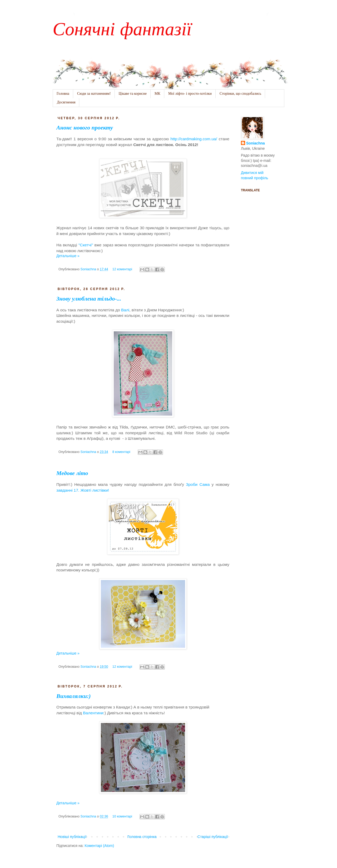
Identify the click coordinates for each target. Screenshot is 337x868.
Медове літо (72, 473)
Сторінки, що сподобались (240, 94)
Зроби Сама (198, 484)
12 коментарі (122, 269)
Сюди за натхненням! (94, 94)
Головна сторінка (142, 837)
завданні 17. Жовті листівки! (83, 490)
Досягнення (66, 102)
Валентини (93, 713)
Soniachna (89, 269)
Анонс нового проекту (85, 128)
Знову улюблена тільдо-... (89, 299)
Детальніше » (68, 256)
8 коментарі (121, 452)
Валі (125, 310)
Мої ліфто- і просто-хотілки (190, 94)
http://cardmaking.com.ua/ (194, 139)
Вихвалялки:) (74, 696)
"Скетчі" (86, 245)
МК (157, 94)
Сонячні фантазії (122, 28)
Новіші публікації (72, 837)
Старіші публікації (213, 837)
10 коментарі (122, 816)
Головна (63, 94)
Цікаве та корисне (133, 94)
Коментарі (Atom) (99, 846)
